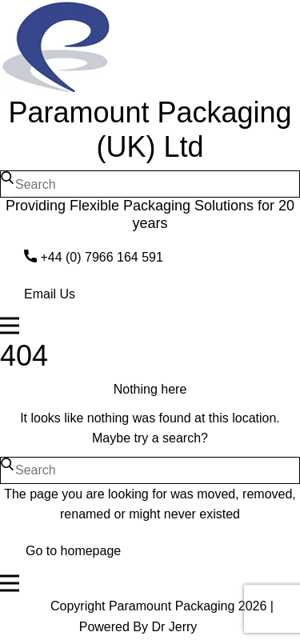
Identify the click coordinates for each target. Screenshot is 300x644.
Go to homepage (73, 551)
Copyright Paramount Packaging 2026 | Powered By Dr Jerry (162, 616)
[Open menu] (150, 326)
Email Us (50, 294)
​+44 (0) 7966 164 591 (94, 258)
